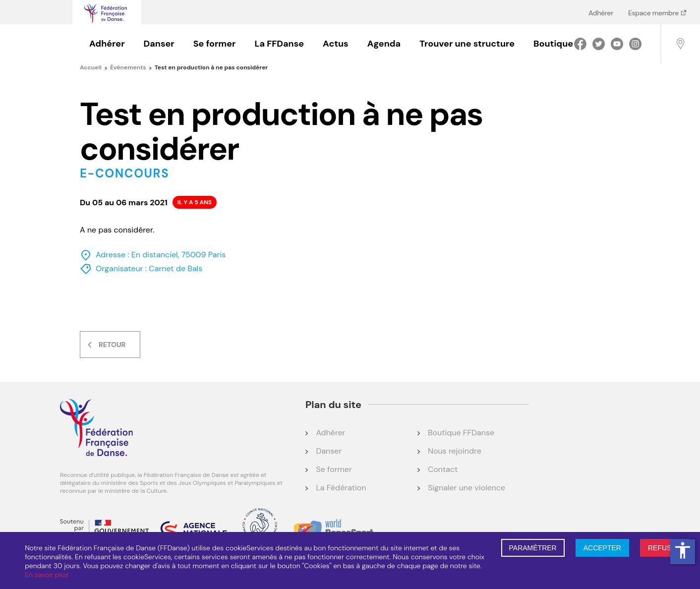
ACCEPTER (602, 548)
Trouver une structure (467, 44)
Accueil (94, 67)
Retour (112, 345)
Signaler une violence (467, 488)
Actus (336, 44)
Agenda (384, 44)
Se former (215, 44)
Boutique (553, 44)
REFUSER (665, 548)
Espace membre (654, 13)
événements (131, 67)
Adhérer (601, 13)
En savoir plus (46, 575)
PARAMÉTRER (533, 548)
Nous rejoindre (455, 451)
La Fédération (341, 488)
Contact (443, 469)
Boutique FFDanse (461, 433)
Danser (159, 44)
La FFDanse (279, 44)
